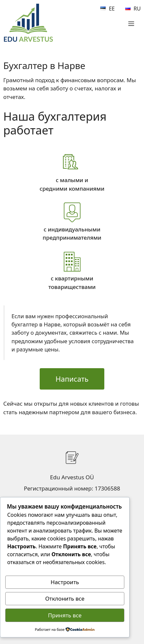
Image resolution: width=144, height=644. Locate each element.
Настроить (65, 582)
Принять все (65, 615)
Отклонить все (65, 598)
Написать (72, 379)
